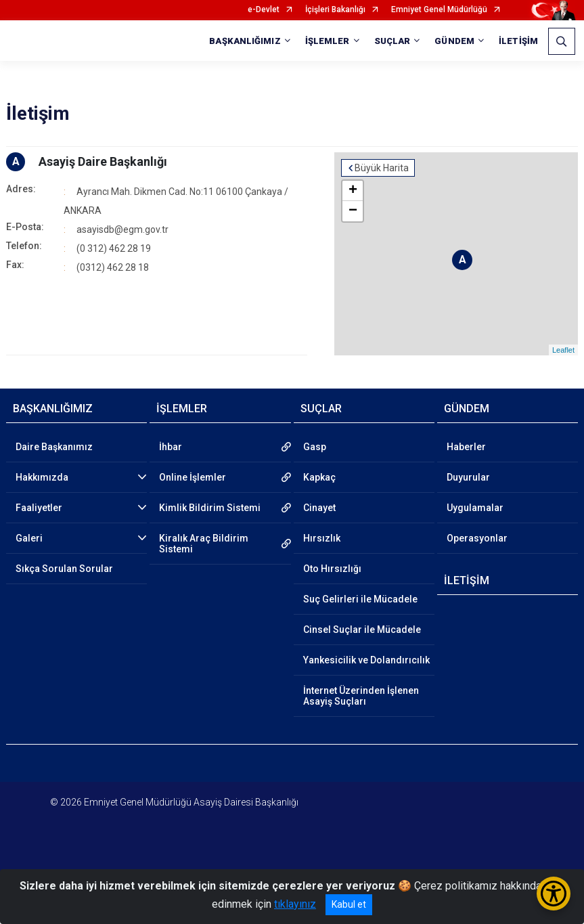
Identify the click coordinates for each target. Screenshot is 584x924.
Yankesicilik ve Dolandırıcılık (366, 660)
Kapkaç (319, 477)
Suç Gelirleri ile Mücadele (360, 599)
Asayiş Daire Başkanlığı (103, 161)
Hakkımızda (42, 477)
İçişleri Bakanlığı (335, 10)
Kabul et (349, 904)
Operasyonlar (477, 538)
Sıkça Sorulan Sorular (64, 569)
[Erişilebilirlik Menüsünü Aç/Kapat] (554, 894)
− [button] (353, 211)
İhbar (171, 447)
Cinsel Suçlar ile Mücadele (362, 630)
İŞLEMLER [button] (328, 41)
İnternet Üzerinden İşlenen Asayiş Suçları (361, 696)
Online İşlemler (193, 477)
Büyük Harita (382, 168)
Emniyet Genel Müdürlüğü (439, 10)
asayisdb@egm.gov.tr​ (122, 229)
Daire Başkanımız (54, 447)
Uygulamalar (475, 508)
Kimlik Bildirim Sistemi (210, 508)
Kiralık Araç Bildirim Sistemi (204, 544)
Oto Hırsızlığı (332, 569)
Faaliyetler (39, 508)
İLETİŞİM (518, 41)
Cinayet (319, 508)
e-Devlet (264, 10)
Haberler (466, 447)
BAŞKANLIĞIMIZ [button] (245, 41)
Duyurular (468, 477)
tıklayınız (295, 904)
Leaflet (563, 350)
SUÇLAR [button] (392, 41)
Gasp (315, 447)
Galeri (29, 538)
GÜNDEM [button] (454, 41)
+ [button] (353, 191)
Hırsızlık (322, 538)
